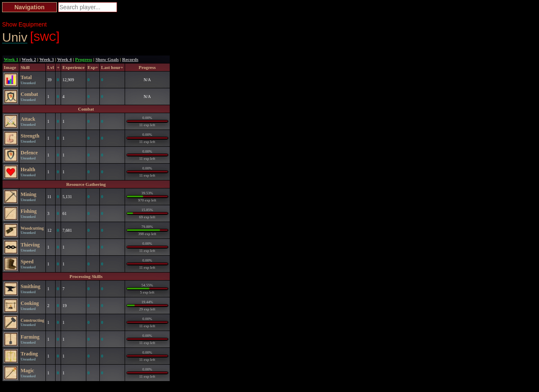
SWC (45, 37)
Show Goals (107, 59)
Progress (84, 59)
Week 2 (29, 59)
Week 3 (47, 59)
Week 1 (11, 59)
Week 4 (65, 59)
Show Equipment (24, 24)
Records (130, 59)
